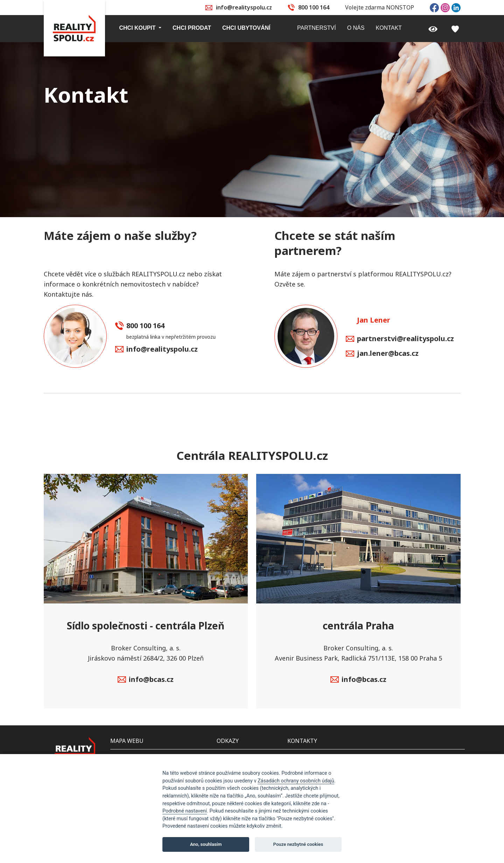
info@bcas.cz (146, 680)
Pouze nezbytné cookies (298, 844)
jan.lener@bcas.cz (382, 354)
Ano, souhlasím (206, 844)
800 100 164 (314, 7)
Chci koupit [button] (138, 28)
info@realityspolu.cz (244, 7)
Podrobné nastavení (185, 811)
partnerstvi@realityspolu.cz (400, 339)
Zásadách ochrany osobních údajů (296, 781)
